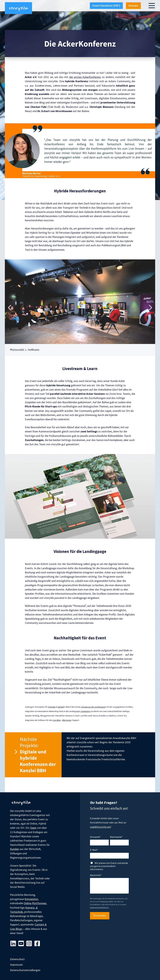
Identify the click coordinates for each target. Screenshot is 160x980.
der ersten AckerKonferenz (85, 77)
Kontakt (133, 6)
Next (150, 308)
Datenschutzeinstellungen (25, 970)
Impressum (16, 965)
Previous (10, 308)
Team (33, 828)
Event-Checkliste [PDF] (106, 6)
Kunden (14, 849)
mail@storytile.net (100, 827)
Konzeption (31, 899)
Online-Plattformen (35, 903)
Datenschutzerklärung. (99, 907)
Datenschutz (17, 959)
